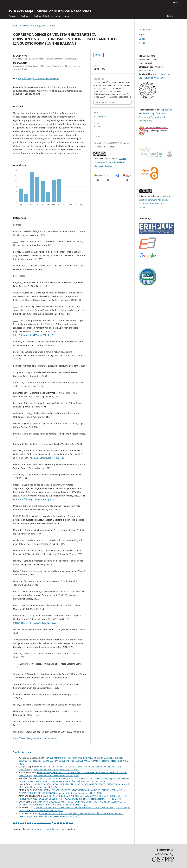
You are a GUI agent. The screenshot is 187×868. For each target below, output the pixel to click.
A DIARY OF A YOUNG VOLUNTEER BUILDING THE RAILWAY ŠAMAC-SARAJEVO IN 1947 (81, 813)
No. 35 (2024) (39, 26)
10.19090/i (148, 71)
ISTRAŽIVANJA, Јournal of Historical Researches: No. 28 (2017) (79, 781)
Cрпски (142, 39)
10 (35, 822)
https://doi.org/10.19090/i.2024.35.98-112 (39, 78)
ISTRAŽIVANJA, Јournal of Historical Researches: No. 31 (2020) (73, 793)
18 (58, 822)
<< (14, 822)
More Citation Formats (105, 102)
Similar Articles (22, 752)
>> (72, 822)
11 (38, 822)
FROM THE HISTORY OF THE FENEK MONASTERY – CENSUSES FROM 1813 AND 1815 (81, 767)
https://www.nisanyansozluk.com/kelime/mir (35, 738)
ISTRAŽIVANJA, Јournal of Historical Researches (50, 11)
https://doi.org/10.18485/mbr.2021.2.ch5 (33, 335)
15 (49, 822)
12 (41, 822)
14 (46, 822)
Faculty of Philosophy (154, 78)
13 (44, 822)
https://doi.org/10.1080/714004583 (47, 458)
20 (64, 822)
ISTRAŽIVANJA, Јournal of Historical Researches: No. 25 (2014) (49, 775)
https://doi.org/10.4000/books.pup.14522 (38, 499)
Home (16, 26)
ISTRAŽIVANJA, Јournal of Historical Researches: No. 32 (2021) (60, 805)
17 (55, 822)
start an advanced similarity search (44, 829)
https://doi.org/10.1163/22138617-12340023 (35, 623)
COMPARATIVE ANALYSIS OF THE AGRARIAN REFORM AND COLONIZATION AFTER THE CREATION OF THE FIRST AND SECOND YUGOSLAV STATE (71, 759)
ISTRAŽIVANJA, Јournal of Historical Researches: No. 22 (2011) (49, 770)
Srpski (142, 43)
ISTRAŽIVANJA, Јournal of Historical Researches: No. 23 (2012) (49, 816)
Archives (25, 16)
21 (67, 822)
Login (176, 2)
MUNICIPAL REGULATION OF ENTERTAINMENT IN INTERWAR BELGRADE (70, 784)
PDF (100, 55)
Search (172, 16)
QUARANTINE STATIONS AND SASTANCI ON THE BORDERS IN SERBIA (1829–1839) (74, 808)
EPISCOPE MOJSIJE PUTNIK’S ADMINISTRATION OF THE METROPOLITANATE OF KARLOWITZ (82, 772)
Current (13, 16)
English (142, 34)
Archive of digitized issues (47, 16)
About (68, 16)
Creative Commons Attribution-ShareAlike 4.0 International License (110, 162)
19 (61, 822)
